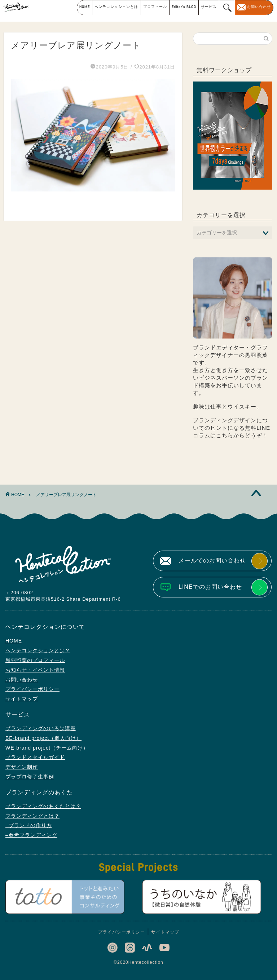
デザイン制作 (22, 767)
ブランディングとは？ (32, 816)
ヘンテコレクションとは (116, 7)
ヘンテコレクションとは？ (38, 650)
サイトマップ (22, 699)
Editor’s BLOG (184, 7)
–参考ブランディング (31, 835)
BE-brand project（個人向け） (43, 738)
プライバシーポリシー (32, 689)
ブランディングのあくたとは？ (43, 806)
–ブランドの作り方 (29, 825)
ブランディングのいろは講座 (41, 728)
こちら (225, 435)
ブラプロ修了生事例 (30, 777)
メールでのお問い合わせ (212, 560)
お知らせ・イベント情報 (35, 670)
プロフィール (155, 7)
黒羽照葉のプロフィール (35, 660)
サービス (209, 7)
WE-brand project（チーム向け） (47, 748)
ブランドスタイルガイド (35, 757)
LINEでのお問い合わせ (210, 587)
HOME (85, 7)
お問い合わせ (259, 7)
